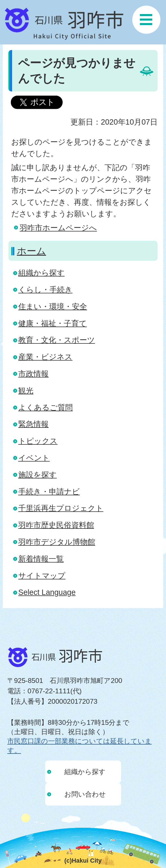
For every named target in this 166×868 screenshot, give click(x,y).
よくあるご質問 (46, 407)
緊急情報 (33, 424)
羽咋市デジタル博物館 (57, 542)
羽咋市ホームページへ (58, 228)
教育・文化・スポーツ (57, 340)
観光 (26, 391)
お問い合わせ (85, 794)
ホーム (31, 251)
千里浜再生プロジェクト (61, 508)
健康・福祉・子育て (53, 323)
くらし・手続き (45, 290)
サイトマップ (42, 576)
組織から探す (41, 273)
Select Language (47, 592)
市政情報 (33, 374)
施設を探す (37, 475)
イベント (34, 458)
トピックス (38, 441)
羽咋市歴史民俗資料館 (56, 525)
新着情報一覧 (41, 559)
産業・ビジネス (45, 357)
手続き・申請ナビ (49, 492)
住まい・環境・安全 (53, 306)
